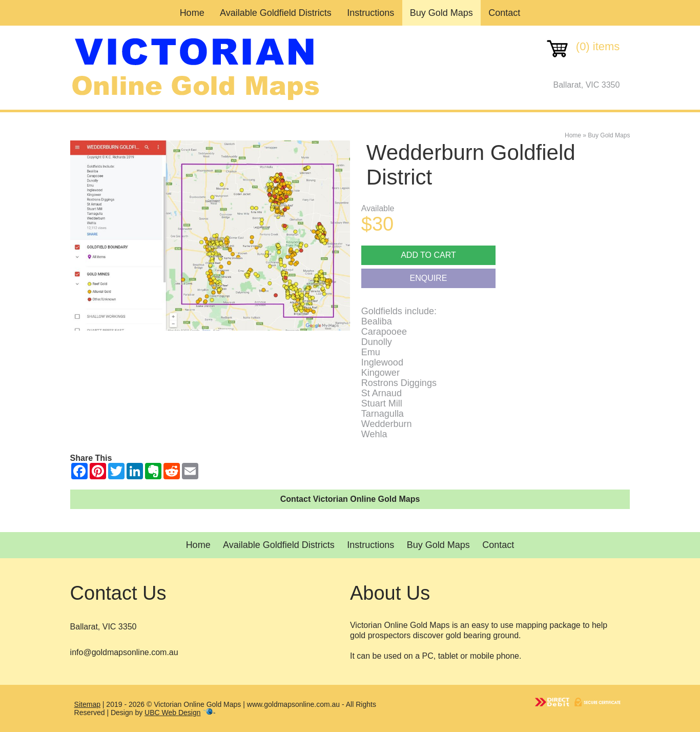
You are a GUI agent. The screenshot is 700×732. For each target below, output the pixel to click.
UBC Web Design (172, 713)
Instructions (370, 13)
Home (192, 13)
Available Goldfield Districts (276, 13)
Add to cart (428, 255)
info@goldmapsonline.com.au (124, 652)
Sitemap (87, 704)
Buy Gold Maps (441, 13)
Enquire (429, 278)
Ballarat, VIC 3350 (587, 85)
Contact (504, 13)
